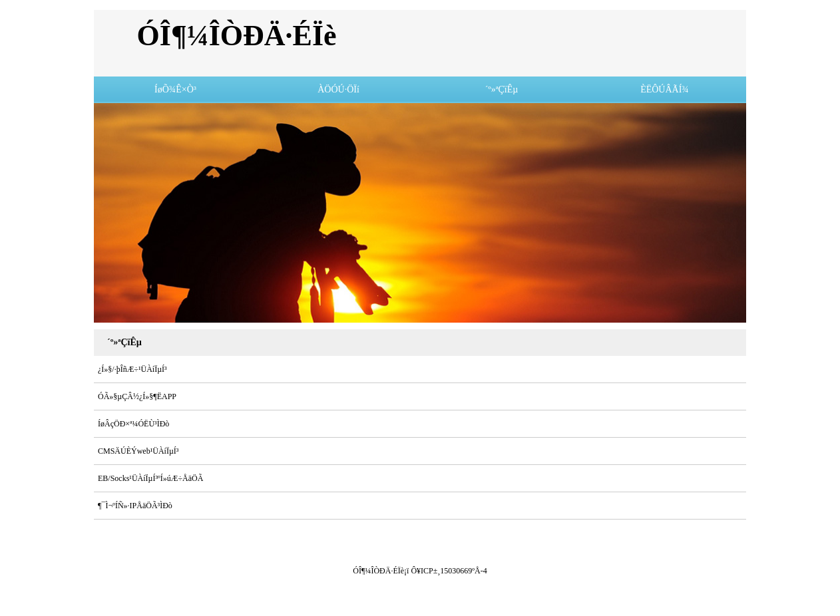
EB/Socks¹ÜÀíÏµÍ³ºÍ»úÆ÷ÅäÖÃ (150, 478)
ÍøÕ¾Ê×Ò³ (175, 89)
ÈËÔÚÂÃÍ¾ (665, 89)
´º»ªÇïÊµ (502, 89)
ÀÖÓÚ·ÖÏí (338, 89)
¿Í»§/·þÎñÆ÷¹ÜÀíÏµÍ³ (132, 369)
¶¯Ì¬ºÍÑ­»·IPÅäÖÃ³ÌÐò (135, 506)
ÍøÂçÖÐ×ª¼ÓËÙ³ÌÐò (133, 424)
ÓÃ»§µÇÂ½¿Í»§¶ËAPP (137, 396)
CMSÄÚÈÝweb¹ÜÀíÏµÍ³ (138, 451)
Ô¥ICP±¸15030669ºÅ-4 (449, 571)
